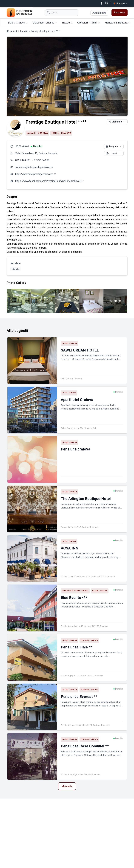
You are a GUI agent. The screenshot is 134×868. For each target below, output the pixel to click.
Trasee (67, 23)
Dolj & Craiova (18, 23)
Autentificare (99, 13)
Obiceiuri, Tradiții (88, 23)
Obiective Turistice (45, 23)
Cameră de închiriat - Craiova (75, 591)
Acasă (14, 31)
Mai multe (67, 786)
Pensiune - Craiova (89, 640)
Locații (24, 31)
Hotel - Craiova (61, 133)
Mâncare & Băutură (117, 23)
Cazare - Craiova (37, 133)
